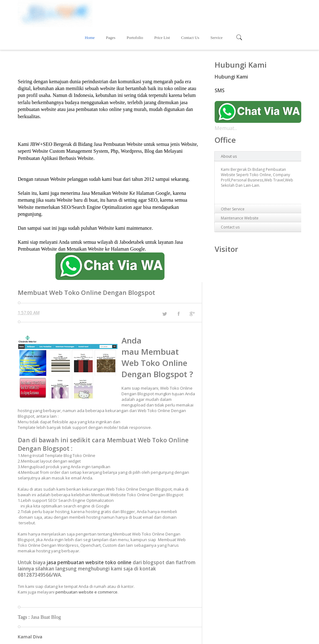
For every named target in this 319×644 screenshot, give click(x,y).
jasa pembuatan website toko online (89, 537)
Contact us (230, 202)
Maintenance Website (240, 193)
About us (229, 131)
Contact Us (240, 13)
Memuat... (226, 103)
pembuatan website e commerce (86, 567)
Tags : (24, 592)
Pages (161, 13)
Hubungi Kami (231, 52)
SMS (220, 65)
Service (267, 13)
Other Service (233, 184)
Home (140, 13)
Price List (212, 13)
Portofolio (185, 13)
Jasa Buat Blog (46, 592)
